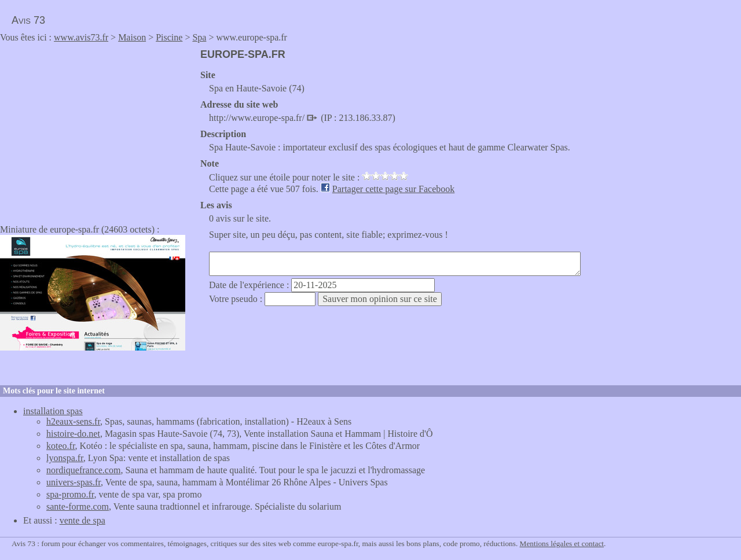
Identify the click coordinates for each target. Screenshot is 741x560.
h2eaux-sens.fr (73, 421)
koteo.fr (61, 446)
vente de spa (82, 520)
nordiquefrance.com (83, 470)
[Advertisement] (97, 130)
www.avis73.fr (81, 37)
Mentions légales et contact (562, 544)
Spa (199, 37)
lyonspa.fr (65, 458)
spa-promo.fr (70, 494)
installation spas (53, 411)
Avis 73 (28, 20)
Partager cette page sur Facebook (393, 189)
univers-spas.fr (74, 482)
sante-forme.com (78, 506)
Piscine (169, 37)
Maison (132, 37)
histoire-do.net (73, 434)
